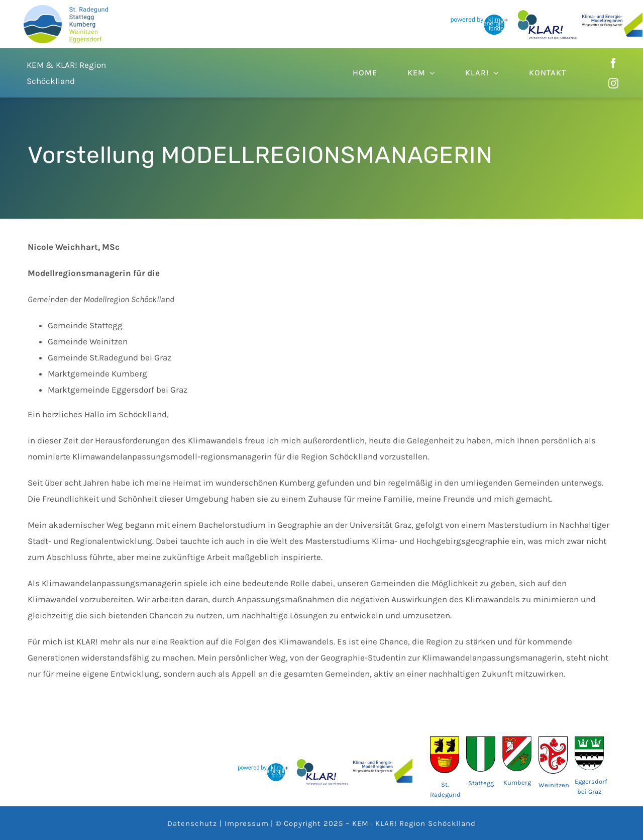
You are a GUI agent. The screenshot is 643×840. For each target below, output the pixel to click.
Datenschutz (192, 823)
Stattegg (481, 783)
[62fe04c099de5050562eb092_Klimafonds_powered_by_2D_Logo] (479, 15)
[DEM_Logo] (66, 9)
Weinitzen (554, 785)
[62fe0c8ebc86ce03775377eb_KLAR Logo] (548, 14)
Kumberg (517, 782)
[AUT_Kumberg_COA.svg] (517, 740)
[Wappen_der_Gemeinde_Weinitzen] (553, 740)
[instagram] (613, 83)
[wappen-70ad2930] (445, 740)
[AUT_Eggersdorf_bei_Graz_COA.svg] (589, 740)
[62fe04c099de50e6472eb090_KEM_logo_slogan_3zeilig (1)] (612, 17)
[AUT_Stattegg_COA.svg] (481, 740)
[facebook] (613, 63)
